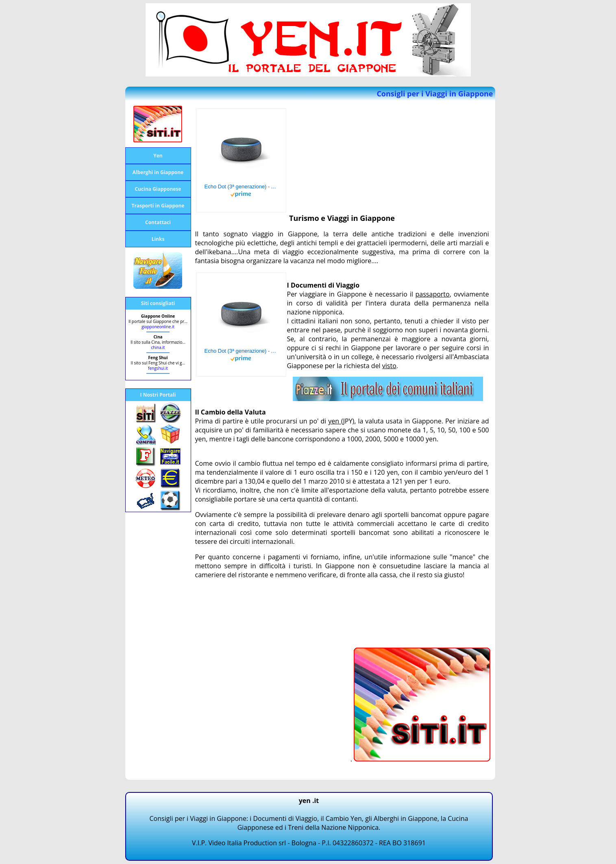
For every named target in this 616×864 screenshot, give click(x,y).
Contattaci (158, 222)
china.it (158, 347)
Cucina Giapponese (158, 189)
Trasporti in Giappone (158, 206)
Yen (158, 156)
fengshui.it (158, 368)
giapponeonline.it (158, 327)
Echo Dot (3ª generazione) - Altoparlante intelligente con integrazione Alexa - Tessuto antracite (241, 187)
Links (158, 239)
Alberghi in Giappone (158, 172)
